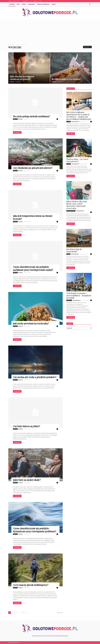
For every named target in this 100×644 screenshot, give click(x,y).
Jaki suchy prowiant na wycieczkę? (31, 323)
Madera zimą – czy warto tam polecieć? (77, 160)
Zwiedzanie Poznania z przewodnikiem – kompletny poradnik (79, 295)
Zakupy (54, 4)
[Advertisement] (50, 31)
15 (23, 613)
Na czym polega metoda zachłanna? (31, 116)
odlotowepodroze (75, 122)
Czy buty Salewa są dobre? (27, 426)
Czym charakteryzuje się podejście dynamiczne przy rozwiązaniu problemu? (35, 530)
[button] (90, 4)
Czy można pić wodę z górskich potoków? (35, 377)
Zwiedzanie (31, 4)
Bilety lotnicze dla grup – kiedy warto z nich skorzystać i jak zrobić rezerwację (77, 205)
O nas (31, 1)
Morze (24, 4)
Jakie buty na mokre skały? (27, 480)
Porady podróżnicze (43, 4)
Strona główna (25, 1)
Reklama (35, 1)
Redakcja (12, 82)
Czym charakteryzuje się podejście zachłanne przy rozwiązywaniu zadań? (33, 268)
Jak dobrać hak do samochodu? (74, 250)
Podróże (12, 4)
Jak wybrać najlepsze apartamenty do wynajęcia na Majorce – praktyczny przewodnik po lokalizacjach (79, 116)
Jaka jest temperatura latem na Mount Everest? (33, 217)
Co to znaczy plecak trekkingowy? (31, 585)
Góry (18, 4)
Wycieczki (12, 74)
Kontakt (40, 1)
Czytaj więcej (17, 132)
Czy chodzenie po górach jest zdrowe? (33, 168)
